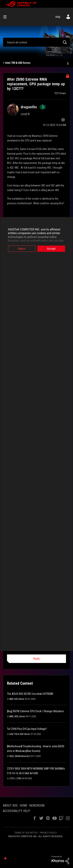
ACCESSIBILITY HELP (17, 811)
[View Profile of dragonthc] (29, 107)
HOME (23, 806)
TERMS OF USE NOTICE (26, 833)
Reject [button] (22, 249)
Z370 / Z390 (15, 778)
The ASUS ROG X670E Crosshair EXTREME (30, 694)
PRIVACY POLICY (48, 833)
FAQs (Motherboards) (20, 756)
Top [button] (5, 858)
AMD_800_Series (17, 716)
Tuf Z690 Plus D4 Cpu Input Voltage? (27, 729)
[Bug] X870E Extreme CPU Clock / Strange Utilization (35, 711)
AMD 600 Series (17, 699)
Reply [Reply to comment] (36, 659)
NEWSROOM (37, 806)
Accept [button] (51, 249)
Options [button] (68, 63)
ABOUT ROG (10, 806)
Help (58, 17)
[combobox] (36, 42)
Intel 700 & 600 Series (18, 63)
